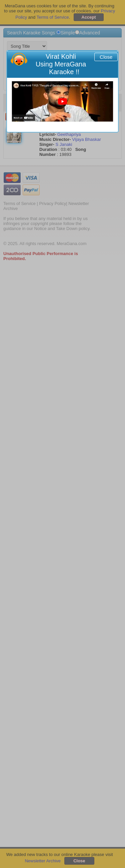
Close (106, 57)
